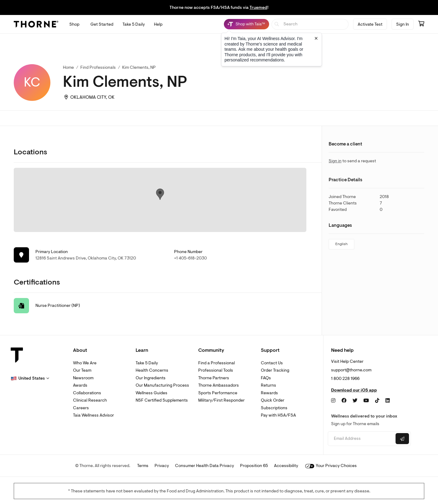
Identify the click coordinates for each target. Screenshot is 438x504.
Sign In (403, 24)
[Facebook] (344, 401)
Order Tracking (275, 370)
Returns (268, 385)
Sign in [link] (335, 161)
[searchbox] (310, 24)
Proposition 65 (254, 466)
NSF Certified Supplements (162, 400)
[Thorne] (36, 24)
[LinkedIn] (388, 401)
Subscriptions (274, 408)
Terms (143, 466)
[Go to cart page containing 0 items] (421, 24)
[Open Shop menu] (74, 24)
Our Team (82, 370)
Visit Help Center (347, 361)
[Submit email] (402, 439)
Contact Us (272, 363)
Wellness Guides (151, 393)
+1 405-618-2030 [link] (190, 258)
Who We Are (85, 363)
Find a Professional (217, 363)
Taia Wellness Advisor (93, 415)
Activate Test (370, 24)
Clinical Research (90, 400)
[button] (30, 378)
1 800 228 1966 (345, 379)
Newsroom (83, 378)
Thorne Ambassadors (219, 385)
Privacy (162, 466)
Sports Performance (218, 393)
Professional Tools (216, 370)
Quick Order (273, 400)
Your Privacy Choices (331, 466)
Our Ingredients (151, 378)
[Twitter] (355, 401)
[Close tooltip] (316, 38)
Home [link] (68, 67)
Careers (81, 408)
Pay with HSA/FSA (278, 415)
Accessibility (286, 466)
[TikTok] (377, 401)
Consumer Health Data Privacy (204, 466)
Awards (80, 385)
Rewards (269, 393)
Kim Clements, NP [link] (139, 67)
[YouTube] (366, 401)
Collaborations (87, 393)
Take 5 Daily (147, 363)
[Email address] (361, 439)
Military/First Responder (221, 400)
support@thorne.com (351, 370)
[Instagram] (333, 401)
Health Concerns (152, 370)
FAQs (266, 378)
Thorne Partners (214, 378)
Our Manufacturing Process (162, 385)
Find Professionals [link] (98, 67)
